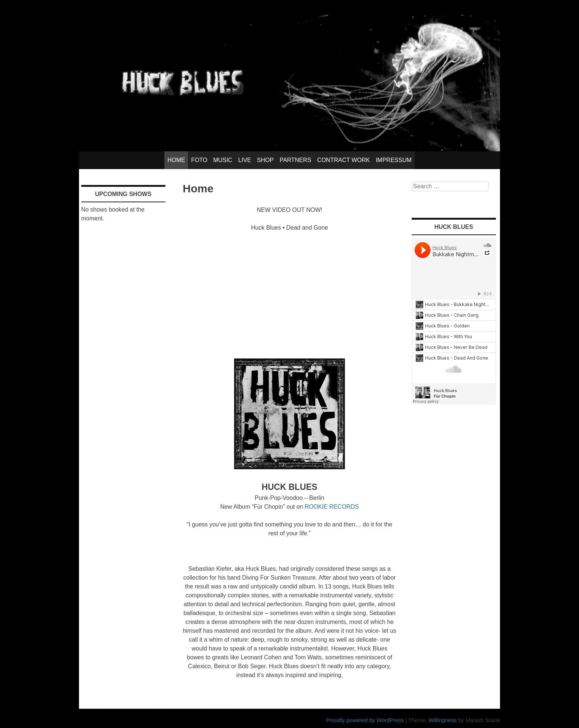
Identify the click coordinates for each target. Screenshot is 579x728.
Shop (265, 160)
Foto (199, 160)
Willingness (443, 720)
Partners (295, 160)
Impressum (394, 160)
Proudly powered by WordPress (365, 720)
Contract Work (344, 160)
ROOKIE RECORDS (332, 507)
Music (223, 160)
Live (245, 160)
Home (176, 160)
